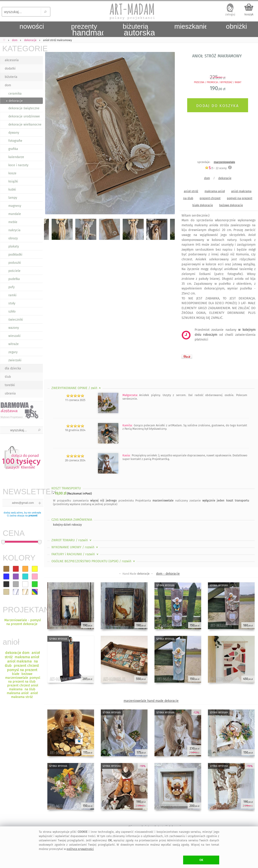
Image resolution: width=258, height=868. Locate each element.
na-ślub (188, 198)
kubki (12, 190)
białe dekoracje (203, 205)
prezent (33, 516)
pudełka (14, 279)
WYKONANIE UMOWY (75, 547)
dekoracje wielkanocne (25, 125)
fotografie (15, 141)
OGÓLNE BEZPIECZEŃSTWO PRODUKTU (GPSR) (94, 561)
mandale (15, 214)
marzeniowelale (225, 162)
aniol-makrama (241, 191)
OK (201, 860)
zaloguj (230, 14)
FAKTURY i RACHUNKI (75, 554)
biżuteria (11, 77)
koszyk (249, 14)
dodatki (10, 69)
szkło (12, 311)
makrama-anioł (215, 191)
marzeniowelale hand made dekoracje (151, 701)
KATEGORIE (23, 48)
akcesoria (12, 60)
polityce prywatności (80, 849)
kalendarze (16, 157)
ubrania (10, 393)
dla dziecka (13, 368)
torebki (10, 385)
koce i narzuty (18, 165)
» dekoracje (14, 101)
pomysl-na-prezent (240, 198)
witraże (14, 344)
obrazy (13, 238)
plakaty (14, 246)
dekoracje (225, 178)
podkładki (15, 255)
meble (13, 222)
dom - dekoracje (168, 574)
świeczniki (16, 320)
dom (8, 85)
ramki (12, 295)
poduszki (15, 263)
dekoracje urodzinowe (24, 116)
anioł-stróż (191, 191)
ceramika (15, 94)
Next (167, 134)
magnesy (15, 206)
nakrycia (14, 230)
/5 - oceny (216, 168)
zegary (13, 352)
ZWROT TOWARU (72, 540)
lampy (13, 198)
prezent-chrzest (210, 198)
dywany (14, 133)
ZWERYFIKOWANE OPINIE (77, 388)
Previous (51, 134)
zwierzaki (15, 360)
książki (13, 181)
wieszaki (14, 336)
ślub (8, 377)
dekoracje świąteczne (24, 108)
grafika (13, 149)
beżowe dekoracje (231, 205)
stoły (12, 303)
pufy (12, 287)
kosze (12, 173)
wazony (14, 328)
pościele (14, 271)
